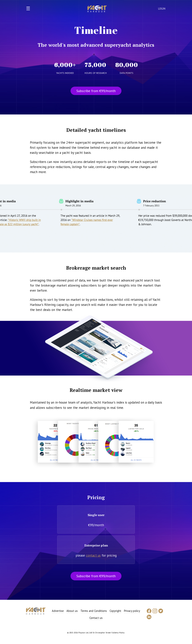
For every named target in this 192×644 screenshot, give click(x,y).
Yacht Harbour (97, 9)
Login (162, 9)
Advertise (58, 611)
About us (72, 611)
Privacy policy (132, 611)
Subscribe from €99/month (96, 91)
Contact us (96, 618)
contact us (93, 555)
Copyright (115, 611)
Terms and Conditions (94, 611)
